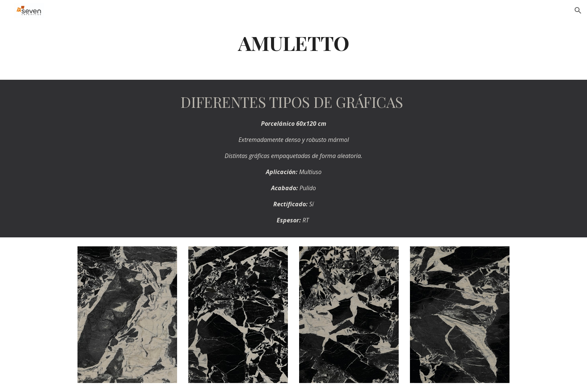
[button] (578, 10)
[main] (293, 42)
